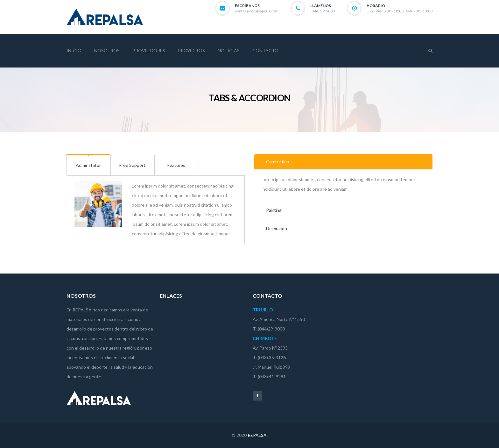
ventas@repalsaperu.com (257, 11)
